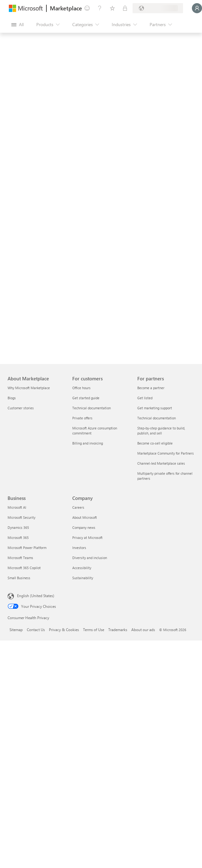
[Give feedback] (87, 8)
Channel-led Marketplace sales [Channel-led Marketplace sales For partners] (161, 463)
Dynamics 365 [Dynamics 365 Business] (18, 527)
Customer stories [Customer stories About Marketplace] (21, 408)
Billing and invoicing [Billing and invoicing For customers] (88, 443)
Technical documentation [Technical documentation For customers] (92, 408)
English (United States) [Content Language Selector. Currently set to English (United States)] (36, 596)
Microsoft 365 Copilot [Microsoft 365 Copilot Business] (24, 568)
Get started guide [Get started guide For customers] (86, 398)
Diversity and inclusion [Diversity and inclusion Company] (90, 558)
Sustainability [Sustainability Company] (83, 578)
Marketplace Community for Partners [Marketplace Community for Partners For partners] (166, 453)
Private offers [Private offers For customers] (82, 418)
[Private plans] (125, 8)
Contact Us (36, 630)
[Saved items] (112, 8)
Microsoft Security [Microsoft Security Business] (21, 517)
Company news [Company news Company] (84, 527)
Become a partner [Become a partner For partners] (151, 388)
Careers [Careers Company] (78, 507)
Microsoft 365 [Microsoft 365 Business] (18, 538)
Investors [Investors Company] (79, 548)
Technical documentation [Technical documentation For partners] (157, 418)
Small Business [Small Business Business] (19, 578)
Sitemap (16, 630)
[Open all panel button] (18, 25)
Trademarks (118, 630)
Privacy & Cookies (64, 630)
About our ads (143, 630)
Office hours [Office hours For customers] (81, 388)
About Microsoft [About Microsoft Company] (85, 517)
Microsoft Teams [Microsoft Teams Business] (20, 558)
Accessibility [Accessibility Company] (82, 568)
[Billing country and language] (158, 8)
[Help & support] (100, 8)
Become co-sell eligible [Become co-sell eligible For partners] (155, 443)
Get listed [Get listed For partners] (145, 398)
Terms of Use (94, 630)
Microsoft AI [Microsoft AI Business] (17, 507)
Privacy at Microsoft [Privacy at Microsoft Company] (87, 538)
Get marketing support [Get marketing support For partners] (155, 408)
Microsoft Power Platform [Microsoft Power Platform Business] (27, 548)
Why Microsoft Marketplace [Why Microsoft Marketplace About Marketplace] (29, 388)
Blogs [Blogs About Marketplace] (12, 398)
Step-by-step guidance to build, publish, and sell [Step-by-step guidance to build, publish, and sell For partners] (161, 431)
